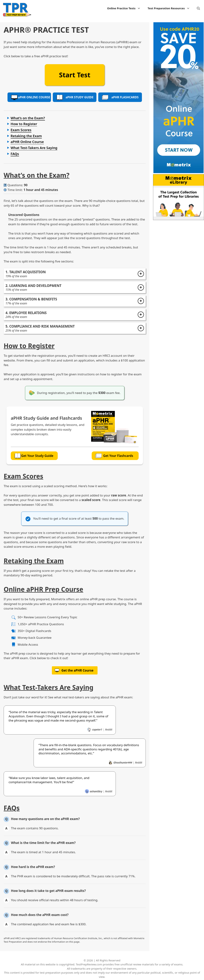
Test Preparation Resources (170, 8)
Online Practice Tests (126, 8)
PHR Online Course (31, 97)
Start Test (75, 75)
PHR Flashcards (120, 97)
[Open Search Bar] (198, 8)
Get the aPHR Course (77, 669)
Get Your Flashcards (114, 456)
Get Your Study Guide (34, 456)
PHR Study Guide (75, 97)
